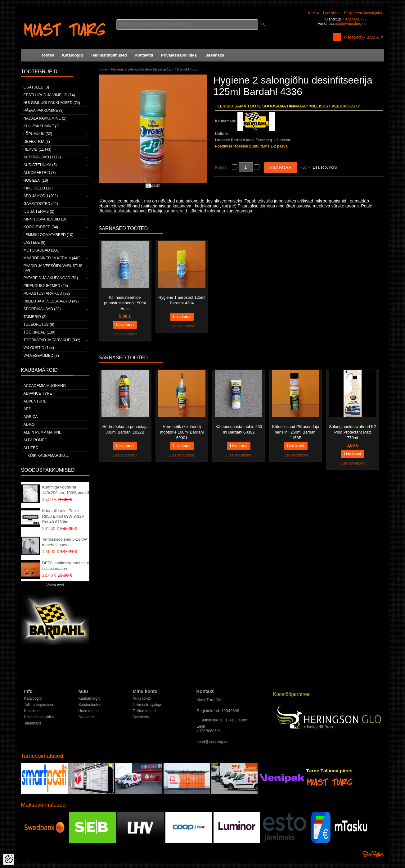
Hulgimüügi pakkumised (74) (52, 103)
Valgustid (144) (39, 348)
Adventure (35, 401)
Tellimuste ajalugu (148, 705)
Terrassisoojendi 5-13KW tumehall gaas (65, 542)
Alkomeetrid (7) (40, 173)
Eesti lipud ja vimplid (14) (49, 95)
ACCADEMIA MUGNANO (45, 386)
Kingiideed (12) (38, 188)
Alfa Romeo (36, 440)
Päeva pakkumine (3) (44, 111)
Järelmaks (214, 55)
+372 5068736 (355, 19)
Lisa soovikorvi (325, 167)
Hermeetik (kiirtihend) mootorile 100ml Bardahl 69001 (182, 432)
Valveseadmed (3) (41, 356)
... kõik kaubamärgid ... (46, 456)
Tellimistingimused (109, 55)
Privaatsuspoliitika (179, 55)
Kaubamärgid (90, 698)
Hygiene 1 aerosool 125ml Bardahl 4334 (182, 300)
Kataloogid (72, 55)
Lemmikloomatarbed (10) (49, 235)
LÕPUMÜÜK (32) (38, 134)
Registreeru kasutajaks (363, 13)
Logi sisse (331, 13)
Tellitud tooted (144, 711)
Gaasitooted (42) (41, 204)
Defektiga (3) (37, 142)
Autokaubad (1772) (42, 157)
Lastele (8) (35, 243)
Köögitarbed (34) (41, 227)
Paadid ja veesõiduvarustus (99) (53, 268)
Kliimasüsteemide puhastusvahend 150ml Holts (125, 303)
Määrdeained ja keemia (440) (52, 258)
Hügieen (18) (36, 180)
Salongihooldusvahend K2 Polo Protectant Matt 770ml (352, 432)
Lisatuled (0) (36, 87)
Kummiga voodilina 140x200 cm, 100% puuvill (66, 490)
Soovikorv (141, 717)
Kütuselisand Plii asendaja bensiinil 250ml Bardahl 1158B (296, 432)
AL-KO (29, 425)
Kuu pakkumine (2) (42, 126)
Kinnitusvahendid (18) (46, 219)
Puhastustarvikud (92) (47, 293)
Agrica (31, 417)
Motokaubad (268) (42, 250)
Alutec (31, 448)
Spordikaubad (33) (42, 309)
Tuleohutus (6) (39, 325)
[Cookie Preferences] (9, 859)
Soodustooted (90, 705)
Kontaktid (144, 55)
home (103, 69)
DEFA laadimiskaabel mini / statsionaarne (65, 566)
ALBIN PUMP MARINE (43, 432)
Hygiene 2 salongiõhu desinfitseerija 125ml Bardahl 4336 (154, 69)
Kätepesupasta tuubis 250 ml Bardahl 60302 (239, 429)
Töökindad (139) (40, 332)
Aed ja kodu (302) (41, 196)
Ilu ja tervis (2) (39, 211)
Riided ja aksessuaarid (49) (51, 301)
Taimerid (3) (35, 317)
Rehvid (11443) (38, 149)
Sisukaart (86, 717)
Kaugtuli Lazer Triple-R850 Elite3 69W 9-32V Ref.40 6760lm (63, 516)
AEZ (27, 409)
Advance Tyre (38, 393)
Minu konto (142, 698)
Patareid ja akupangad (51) (51, 278)
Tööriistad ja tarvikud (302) (52, 340)
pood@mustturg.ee (351, 24)
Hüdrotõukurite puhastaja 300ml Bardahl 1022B (125, 429)
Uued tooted (89, 711)
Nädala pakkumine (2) (45, 118)
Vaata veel (55, 585)
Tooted (48, 55)
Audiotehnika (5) (40, 165)
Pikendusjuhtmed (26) (46, 286)
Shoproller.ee (373, 854)
